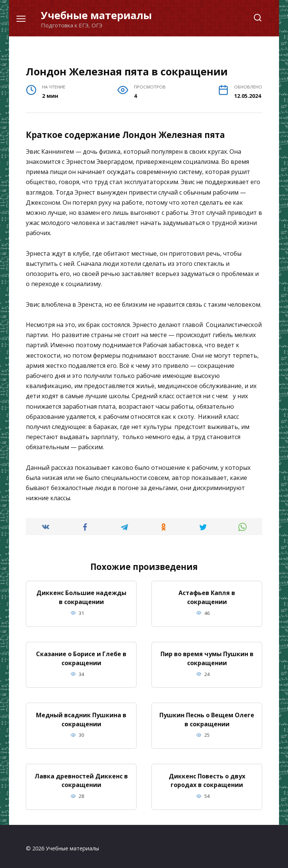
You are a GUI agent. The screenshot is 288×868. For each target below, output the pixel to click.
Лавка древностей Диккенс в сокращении (81, 777)
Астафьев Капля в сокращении (207, 597)
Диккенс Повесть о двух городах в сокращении (207, 777)
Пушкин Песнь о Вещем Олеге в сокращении (207, 717)
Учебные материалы (96, 15)
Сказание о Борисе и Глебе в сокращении (81, 657)
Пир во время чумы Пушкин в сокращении (207, 657)
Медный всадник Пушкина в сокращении (81, 717)
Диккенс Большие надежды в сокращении (81, 597)
